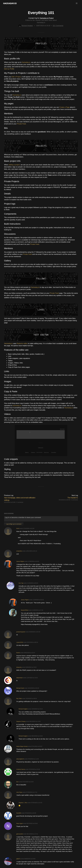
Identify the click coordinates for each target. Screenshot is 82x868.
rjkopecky (19, 667)
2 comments (20, 502)
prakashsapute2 (21, 632)
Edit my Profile (9, 69)
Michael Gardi (20, 688)
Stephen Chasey (21, 721)
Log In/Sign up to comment (14, 524)
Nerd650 (19, 813)
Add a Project (16, 77)
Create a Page (64, 107)
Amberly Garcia (21, 769)
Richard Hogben (26, 26)
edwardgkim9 (20, 759)
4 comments (74, 500)
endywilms (19, 551)
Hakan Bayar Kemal (22, 746)
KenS (18, 528)
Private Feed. (22, 124)
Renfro (18, 653)
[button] (77, 3)
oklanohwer (20, 678)
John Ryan (19, 792)
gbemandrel (20, 834)
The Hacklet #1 (73, 498)
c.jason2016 (20, 642)
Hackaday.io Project (47, 18)
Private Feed (35, 244)
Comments (58, 26)
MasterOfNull (25, 610)
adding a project (14, 165)
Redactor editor (22, 343)
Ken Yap (21, 583)
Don (17, 782)
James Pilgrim (20, 561)
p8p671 (18, 859)
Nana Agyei (20, 823)
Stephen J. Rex (23, 803)
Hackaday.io (26, 62)
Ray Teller (19, 698)
